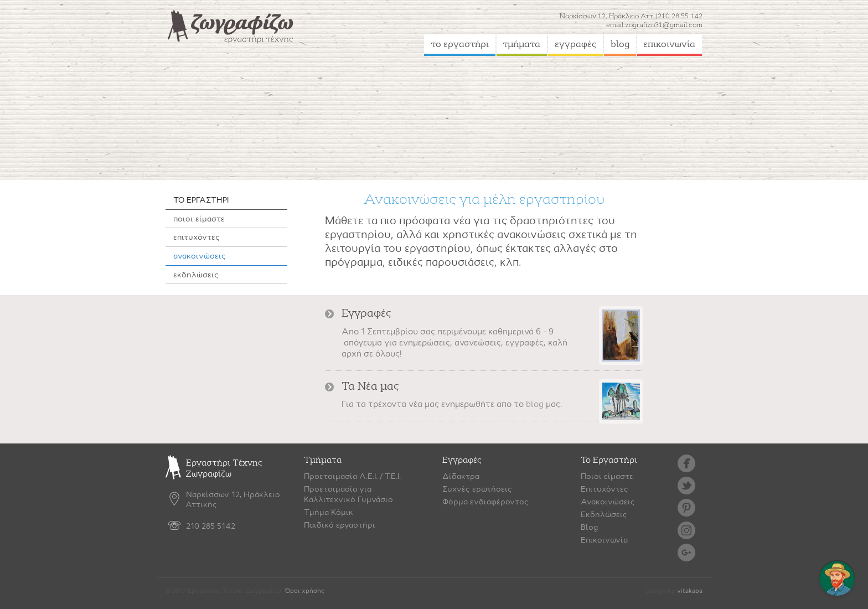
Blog (589, 527)
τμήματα (521, 44)
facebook (686, 463)
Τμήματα (323, 460)
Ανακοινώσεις (608, 502)
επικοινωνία (669, 44)
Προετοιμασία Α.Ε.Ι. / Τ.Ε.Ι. (352, 476)
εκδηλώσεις (196, 275)
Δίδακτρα (461, 476)
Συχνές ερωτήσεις (477, 489)
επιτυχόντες (197, 237)
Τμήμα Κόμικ (329, 512)
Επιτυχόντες (604, 489)
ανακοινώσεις (200, 256)
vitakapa (690, 591)
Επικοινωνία (604, 540)
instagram (686, 530)
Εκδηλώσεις (604, 514)
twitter (686, 486)
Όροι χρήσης (304, 591)
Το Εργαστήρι (609, 460)
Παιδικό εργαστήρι (340, 525)
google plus (686, 553)
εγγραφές (576, 44)
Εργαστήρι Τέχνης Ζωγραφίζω (214, 468)
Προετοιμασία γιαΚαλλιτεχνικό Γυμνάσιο (348, 494)
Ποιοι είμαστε (607, 476)
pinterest (686, 508)
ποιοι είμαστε (199, 219)
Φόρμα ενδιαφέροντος (485, 502)
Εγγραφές (462, 460)
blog (620, 44)
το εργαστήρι (460, 44)
